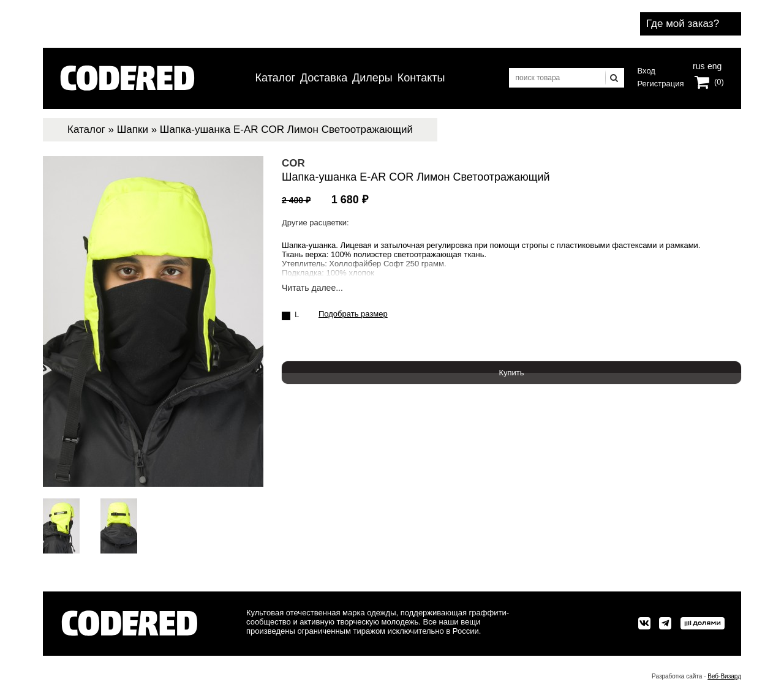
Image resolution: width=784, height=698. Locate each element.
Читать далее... (312, 288)
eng (714, 65)
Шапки (133, 129)
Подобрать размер (353, 314)
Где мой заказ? (683, 24)
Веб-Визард (724, 676)
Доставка (324, 78)
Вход (646, 71)
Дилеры (372, 78)
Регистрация (661, 84)
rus (699, 65)
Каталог (275, 78)
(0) (719, 82)
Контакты (421, 78)
